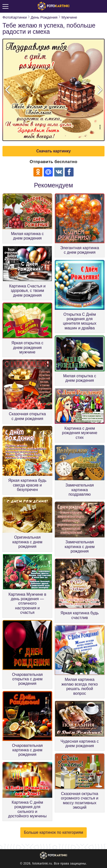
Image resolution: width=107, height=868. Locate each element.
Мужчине (69, 17)
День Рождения (44, 17)
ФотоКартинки (15, 17)
